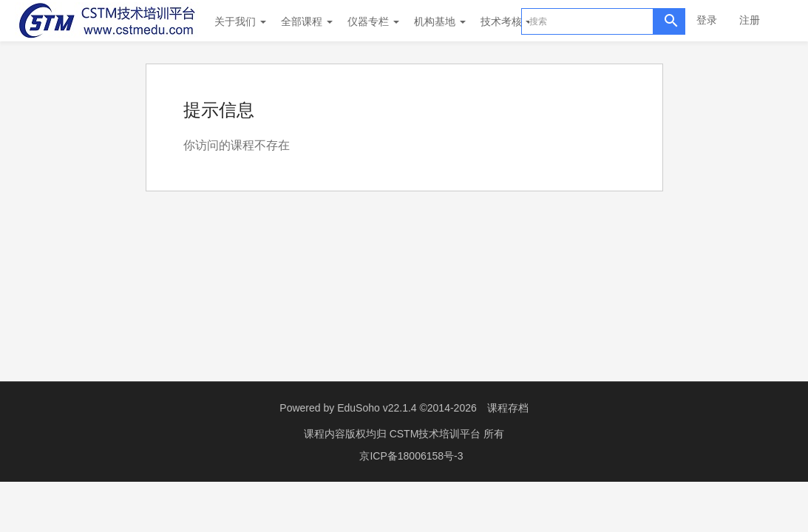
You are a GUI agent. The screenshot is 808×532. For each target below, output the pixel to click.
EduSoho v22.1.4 (377, 408)
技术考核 (506, 21)
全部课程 (307, 21)
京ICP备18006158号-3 (411, 456)
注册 (750, 20)
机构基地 (440, 21)
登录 (707, 20)
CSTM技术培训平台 (437, 434)
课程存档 (508, 408)
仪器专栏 (373, 21)
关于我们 (240, 21)
